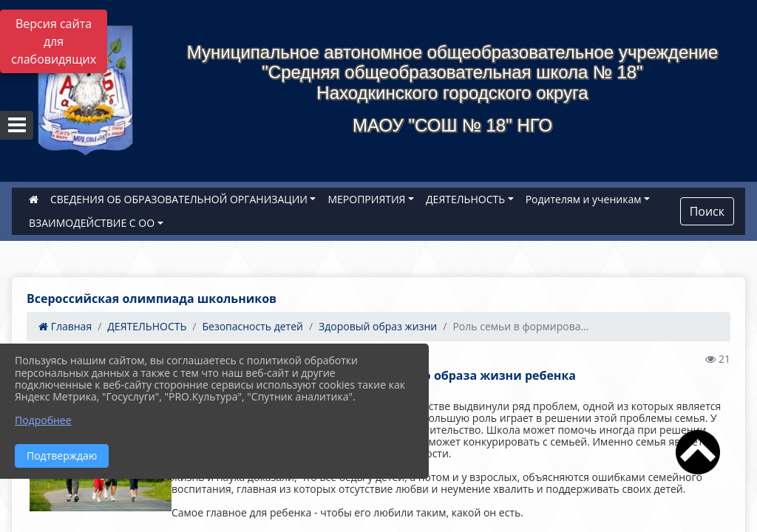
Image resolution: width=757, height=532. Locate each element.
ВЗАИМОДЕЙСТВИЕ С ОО (92, 223)
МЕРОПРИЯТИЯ (366, 199)
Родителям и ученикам (584, 199)
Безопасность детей (252, 326)
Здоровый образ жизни (378, 326)
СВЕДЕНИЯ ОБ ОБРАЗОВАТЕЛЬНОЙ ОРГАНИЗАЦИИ (179, 199)
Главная (65, 326)
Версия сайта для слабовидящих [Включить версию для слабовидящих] (54, 41)
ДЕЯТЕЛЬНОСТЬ (465, 199)
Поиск (707, 211)
